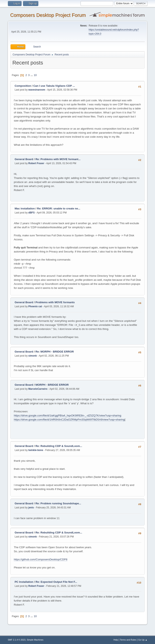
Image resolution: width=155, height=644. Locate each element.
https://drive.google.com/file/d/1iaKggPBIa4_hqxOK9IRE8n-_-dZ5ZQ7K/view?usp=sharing (67, 415)
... (32, 75)
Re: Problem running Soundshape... (58, 503)
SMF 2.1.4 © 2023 (17, 640)
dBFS (31, 213)
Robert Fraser (36, 163)
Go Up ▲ (143, 640)
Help (116, 640)
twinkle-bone (36, 450)
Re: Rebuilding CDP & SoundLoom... (59, 446)
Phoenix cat (35, 306)
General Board (24, 159)
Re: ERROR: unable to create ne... (59, 209)
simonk (32, 356)
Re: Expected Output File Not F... (56, 582)
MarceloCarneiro (38, 389)
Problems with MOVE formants (55, 302)
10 (35, 75)
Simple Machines (35, 640)
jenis (31, 508)
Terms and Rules (128, 640)
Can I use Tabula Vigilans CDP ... (54, 86)
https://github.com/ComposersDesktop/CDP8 (40, 559)
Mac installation (25, 209)
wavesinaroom (37, 90)
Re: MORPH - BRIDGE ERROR (54, 352)
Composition (23, 86)
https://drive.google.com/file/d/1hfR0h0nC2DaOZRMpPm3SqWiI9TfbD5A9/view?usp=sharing (69, 420)
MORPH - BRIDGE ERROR (52, 385)
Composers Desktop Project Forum (48, 15)
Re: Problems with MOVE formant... (58, 159)
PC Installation (24, 582)
